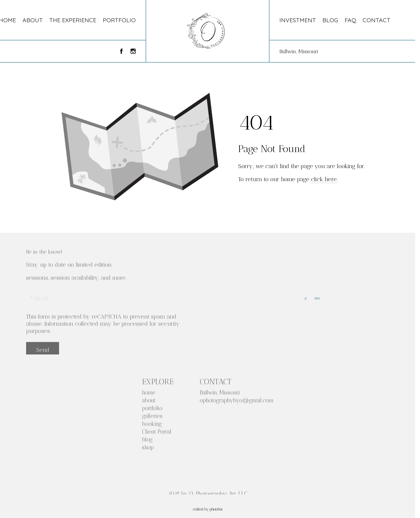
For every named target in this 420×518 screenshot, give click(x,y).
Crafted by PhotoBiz (208, 509)
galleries (152, 417)
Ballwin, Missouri (299, 51)
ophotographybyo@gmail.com (237, 402)
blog (147, 441)
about (149, 402)
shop (148, 449)
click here (324, 179)
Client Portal (157, 433)
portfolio (152, 410)
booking (152, 425)
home (149, 394)
